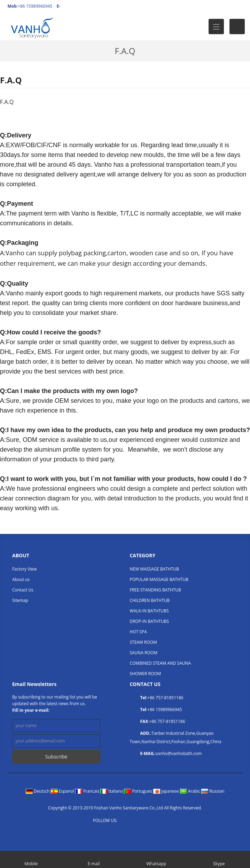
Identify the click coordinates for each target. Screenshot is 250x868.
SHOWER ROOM (145, 674)
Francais (88, 791)
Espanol (63, 791)
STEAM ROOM (143, 642)
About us (21, 579)
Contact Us (23, 590)
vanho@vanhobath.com (179, 753)
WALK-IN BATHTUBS (149, 611)
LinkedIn (143, 821)
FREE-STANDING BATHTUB (155, 590)
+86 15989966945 (165, 710)
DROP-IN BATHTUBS (149, 621)
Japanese (167, 791)
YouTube (153, 821)
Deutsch (38, 791)
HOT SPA (138, 632)
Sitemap (20, 600)
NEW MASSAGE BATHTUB (154, 569)
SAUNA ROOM (143, 653)
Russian (213, 791)
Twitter (134, 821)
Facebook (124, 821)
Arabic (191, 791)
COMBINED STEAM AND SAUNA (160, 663)
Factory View (24, 569)
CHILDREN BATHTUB (150, 600)
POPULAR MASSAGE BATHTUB (159, 579)
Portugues (139, 791)
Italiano (112, 791)
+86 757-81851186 (165, 698)
